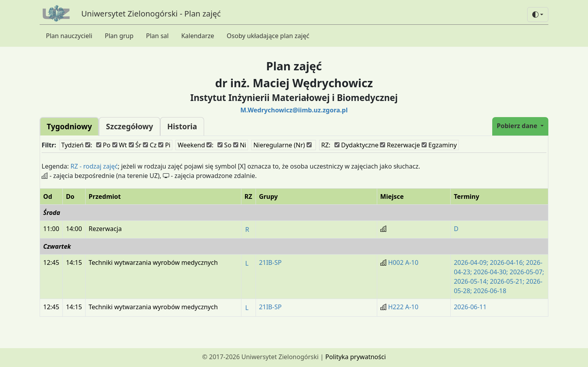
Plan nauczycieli (69, 36)
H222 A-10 (403, 307)
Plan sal (157, 36)
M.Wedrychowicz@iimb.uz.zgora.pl (294, 110)
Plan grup (119, 36)
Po (103, 145)
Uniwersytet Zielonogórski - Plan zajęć (151, 14)
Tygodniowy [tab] (69, 126)
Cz (150, 145)
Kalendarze (198, 36)
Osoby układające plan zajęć (268, 36)
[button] (538, 15)
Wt (120, 145)
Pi (164, 145)
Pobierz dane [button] (518, 126)
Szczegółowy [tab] (130, 126)
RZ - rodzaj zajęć (94, 166)
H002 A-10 (403, 262)
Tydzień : (77, 145)
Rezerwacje (400, 145)
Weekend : (195, 145)
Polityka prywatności (356, 357)
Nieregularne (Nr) (282, 145)
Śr (135, 145)
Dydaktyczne (356, 145)
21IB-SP (270, 262)
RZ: (326, 145)
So (225, 145)
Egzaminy (439, 145)
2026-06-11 (470, 307)
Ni (240, 145)
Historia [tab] (182, 126)
